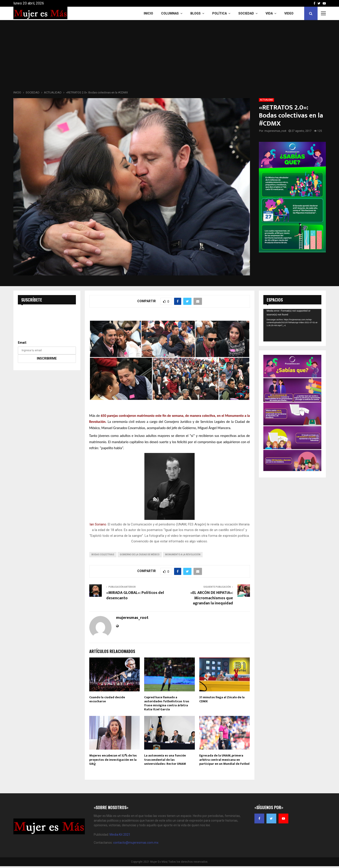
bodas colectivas (103, 555)
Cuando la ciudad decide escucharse (107, 699)
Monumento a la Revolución (183, 555)
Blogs (195, 13)
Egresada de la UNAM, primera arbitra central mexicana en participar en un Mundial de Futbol (224, 759)
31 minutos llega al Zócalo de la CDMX (222, 699)
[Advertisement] (170, 57)
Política (219, 13)
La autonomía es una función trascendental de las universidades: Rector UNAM (165, 759)
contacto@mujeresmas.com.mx (136, 843)
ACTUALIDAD (266, 100)
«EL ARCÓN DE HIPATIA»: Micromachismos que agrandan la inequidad (212, 598)
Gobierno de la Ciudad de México (140, 555)
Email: (22, 343)
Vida (269, 13)
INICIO (148, 13)
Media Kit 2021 (120, 835)
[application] (292, 325)
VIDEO (289, 13)
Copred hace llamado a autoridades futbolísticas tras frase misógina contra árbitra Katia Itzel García (167, 703)
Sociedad (246, 13)
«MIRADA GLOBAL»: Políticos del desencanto (135, 595)
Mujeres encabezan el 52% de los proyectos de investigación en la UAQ (113, 759)
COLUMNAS (170, 13)
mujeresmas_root (275, 131)
